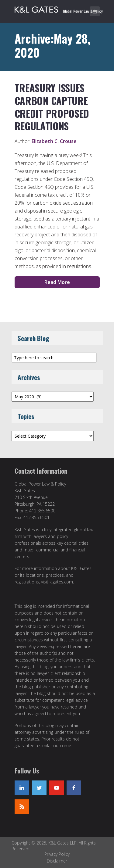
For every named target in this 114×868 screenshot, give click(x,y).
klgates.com (61, 582)
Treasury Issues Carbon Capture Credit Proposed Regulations (52, 107)
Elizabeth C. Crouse (54, 141)
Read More (57, 282)
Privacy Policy (57, 854)
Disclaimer (57, 861)
